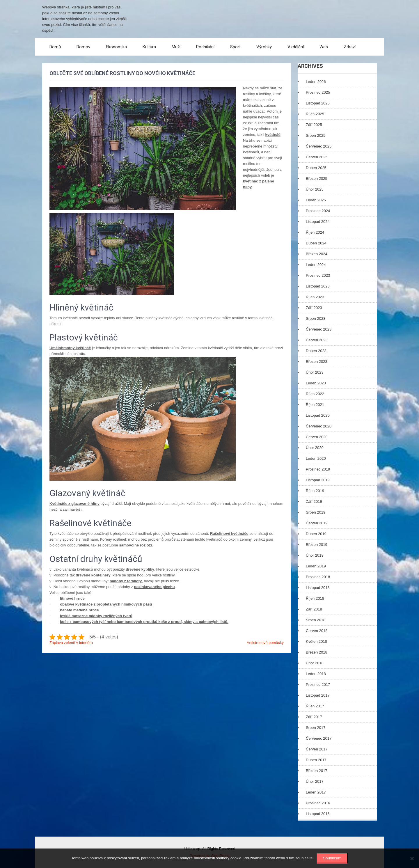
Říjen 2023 (315, 297)
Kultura (149, 47)
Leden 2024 (316, 265)
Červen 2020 (317, 437)
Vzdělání (296, 47)
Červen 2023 (317, 340)
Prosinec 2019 (318, 469)
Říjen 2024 (315, 232)
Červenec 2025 (319, 146)
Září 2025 (314, 125)
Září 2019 (314, 502)
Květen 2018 (316, 641)
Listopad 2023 (318, 286)
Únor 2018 (315, 663)
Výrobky (264, 47)
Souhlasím (332, 858)
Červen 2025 (317, 157)
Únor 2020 (315, 448)
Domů (55, 47)
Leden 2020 (316, 458)
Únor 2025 (315, 189)
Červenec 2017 (319, 738)
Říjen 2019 (315, 491)
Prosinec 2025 (318, 92)
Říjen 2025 (315, 114)
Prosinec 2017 (318, 685)
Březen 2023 (317, 362)
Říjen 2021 (315, 405)
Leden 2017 (316, 792)
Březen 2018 (317, 652)
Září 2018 (314, 609)
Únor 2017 (315, 781)
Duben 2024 (316, 243)
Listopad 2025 (318, 103)
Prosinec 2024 (318, 211)
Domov (83, 47)
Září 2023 (314, 308)
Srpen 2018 (316, 620)
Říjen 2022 (315, 394)
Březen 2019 (317, 545)
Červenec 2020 (319, 426)
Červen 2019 (317, 523)
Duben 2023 (316, 351)
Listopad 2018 (318, 588)
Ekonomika (116, 47)
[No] (412, 858)
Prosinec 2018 (318, 577)
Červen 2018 (317, 631)
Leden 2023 (316, 383)
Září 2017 (314, 717)
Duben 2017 (316, 760)
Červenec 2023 (319, 329)
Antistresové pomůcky (265, 643)
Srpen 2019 (316, 512)
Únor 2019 (315, 555)
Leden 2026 (316, 82)
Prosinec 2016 (318, 803)
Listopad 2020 (318, 415)
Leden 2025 (316, 200)
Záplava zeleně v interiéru (71, 643)
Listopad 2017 (318, 695)
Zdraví (350, 47)
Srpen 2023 (316, 318)
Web (324, 47)
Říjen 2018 (315, 598)
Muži (176, 47)
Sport (235, 47)
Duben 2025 (316, 168)
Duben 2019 (316, 534)
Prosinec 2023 (318, 275)
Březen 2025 (317, 179)
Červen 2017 (317, 749)
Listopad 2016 (318, 814)
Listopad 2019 (318, 480)
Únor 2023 (315, 372)
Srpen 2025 (316, 135)
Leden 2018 (316, 674)
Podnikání (205, 47)
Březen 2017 (317, 771)
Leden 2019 (316, 566)
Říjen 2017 (315, 706)
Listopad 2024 (318, 222)
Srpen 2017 (316, 728)
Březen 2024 (317, 254)
